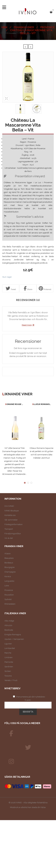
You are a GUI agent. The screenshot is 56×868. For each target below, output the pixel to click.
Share (28, 288)
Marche (8, 653)
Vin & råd (9, 538)
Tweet (11, 288)
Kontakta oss (10, 515)
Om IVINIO (9, 506)
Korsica (8, 576)
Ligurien (8, 644)
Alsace (7, 554)
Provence (47, 27)
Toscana (8, 676)
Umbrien (9, 657)
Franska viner (24, 27)
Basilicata (9, 630)
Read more (27, 325)
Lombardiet (10, 648)
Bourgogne (9, 567)
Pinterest (45, 288)
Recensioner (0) (28, 300)
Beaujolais (9, 558)
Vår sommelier (11, 520)
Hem (4, 27)
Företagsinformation (14, 524)
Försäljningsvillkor (13, 534)
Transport (9, 529)
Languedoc (9, 581)
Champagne (10, 572)
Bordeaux (9, 563)
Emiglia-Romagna (13, 635)
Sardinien (9, 667)
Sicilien (8, 671)
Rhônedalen (10, 604)
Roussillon (9, 595)
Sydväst (8, 599)
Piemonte (9, 662)
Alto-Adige (9, 621)
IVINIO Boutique (12, 511)
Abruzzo (8, 625)
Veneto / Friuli (11, 680)
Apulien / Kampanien (14, 639)
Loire (7, 586)
